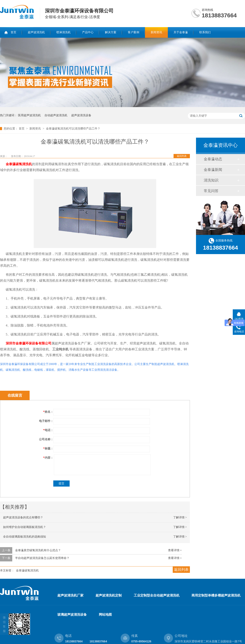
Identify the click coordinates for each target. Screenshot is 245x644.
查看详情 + (175, 550)
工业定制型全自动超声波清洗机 (157, 595)
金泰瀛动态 (213, 159)
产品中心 (88, 32)
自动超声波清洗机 (56, 115)
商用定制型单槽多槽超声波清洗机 (216, 595)
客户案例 (134, 32)
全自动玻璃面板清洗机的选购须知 (24, 537)
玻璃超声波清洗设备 (72, 615)
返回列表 (182, 156)
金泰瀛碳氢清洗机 (27, 570)
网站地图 (105, 615)
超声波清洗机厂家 (70, 595)
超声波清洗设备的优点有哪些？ (23, 517)
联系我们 (205, 32)
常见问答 (211, 191)
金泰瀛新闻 (213, 170)
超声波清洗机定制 (109, 595)
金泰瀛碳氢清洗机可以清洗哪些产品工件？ (73, 129)
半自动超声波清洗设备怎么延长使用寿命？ (42, 558)
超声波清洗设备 (81, 115)
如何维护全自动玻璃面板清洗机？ (24, 527)
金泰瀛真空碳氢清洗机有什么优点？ (38, 550)
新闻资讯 (156, 32)
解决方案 (111, 32)
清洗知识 (211, 180)
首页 (13, 32)
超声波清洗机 (36, 32)
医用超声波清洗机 (29, 115)
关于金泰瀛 (181, 32)
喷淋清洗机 (63, 32)
